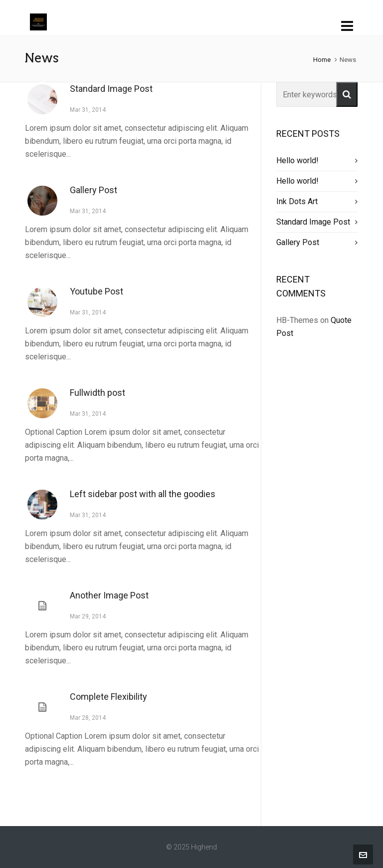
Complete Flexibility (108, 697)
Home (322, 60)
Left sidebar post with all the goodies (143, 494)
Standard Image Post (111, 89)
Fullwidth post (97, 393)
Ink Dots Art (297, 201)
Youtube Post (96, 291)
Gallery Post (94, 190)
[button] (347, 94)
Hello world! (297, 160)
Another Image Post (109, 595)
